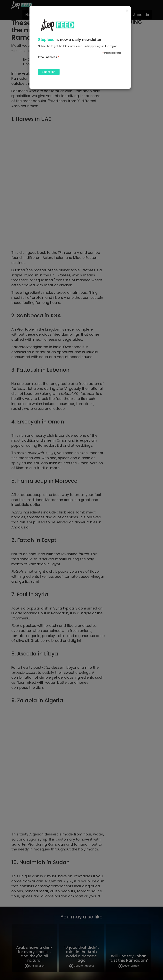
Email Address (49, 57)
